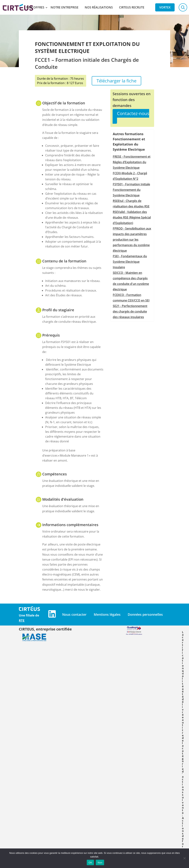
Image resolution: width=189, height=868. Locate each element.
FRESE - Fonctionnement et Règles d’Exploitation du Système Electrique (132, 162)
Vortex (165, 7)
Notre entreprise (65, 7)
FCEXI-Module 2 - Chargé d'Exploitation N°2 (130, 176)
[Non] (184, 858)
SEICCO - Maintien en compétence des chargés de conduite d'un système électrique (131, 281)
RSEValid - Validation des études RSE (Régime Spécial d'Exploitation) (132, 217)
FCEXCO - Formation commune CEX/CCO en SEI (131, 298)
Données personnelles (145, 614)
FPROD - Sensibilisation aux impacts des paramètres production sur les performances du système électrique (132, 240)
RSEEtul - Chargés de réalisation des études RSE (131, 204)
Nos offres (35, 7)
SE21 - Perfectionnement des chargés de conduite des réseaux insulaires (130, 311)
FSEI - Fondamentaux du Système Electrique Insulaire (130, 262)
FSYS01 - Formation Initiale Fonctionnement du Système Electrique (131, 190)
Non (100, 863)
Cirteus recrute (132, 7)
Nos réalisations (99, 7)
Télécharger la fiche (116, 81)
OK (90, 863)
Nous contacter (74, 614)
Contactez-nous (133, 113)
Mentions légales (107, 614)
